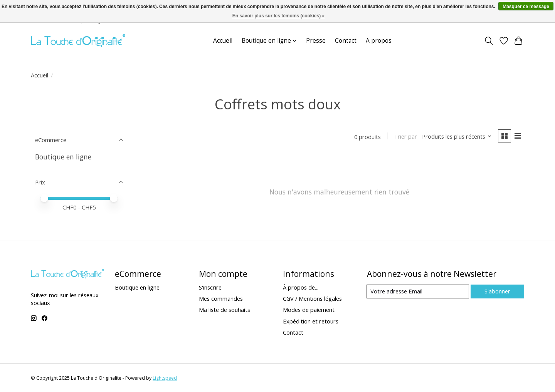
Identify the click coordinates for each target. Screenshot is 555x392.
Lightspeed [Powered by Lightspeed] (165, 378)
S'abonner (497, 291)
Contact (346, 41)
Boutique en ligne (63, 157)
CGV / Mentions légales (312, 299)
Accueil (223, 41)
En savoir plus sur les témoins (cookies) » (278, 16)
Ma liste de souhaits (225, 310)
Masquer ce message (526, 7)
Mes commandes (221, 299)
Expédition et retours (311, 321)
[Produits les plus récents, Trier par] (457, 137)
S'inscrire (210, 288)
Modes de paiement (309, 310)
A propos (379, 41)
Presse (316, 41)
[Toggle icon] (489, 41)
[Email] (418, 292)
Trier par (405, 137)
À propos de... (301, 288)
